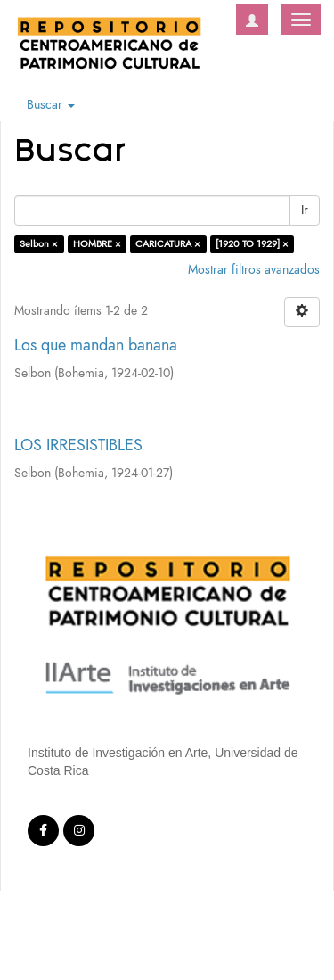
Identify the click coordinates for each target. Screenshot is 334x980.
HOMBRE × (97, 244)
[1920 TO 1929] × (252, 244)
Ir (305, 210)
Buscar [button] (51, 105)
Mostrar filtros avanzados (254, 270)
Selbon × (39, 244)
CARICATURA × (168, 244)
